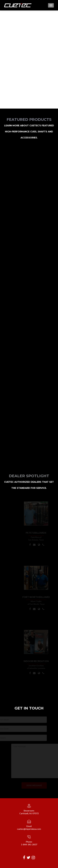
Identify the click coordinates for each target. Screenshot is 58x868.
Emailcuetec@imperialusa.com (29, 827)
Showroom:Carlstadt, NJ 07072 (29, 812)
